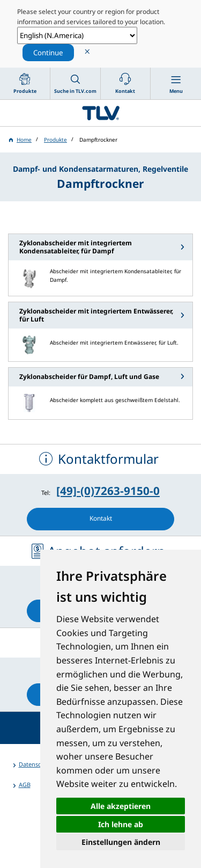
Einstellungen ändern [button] (121, 842)
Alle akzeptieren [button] (121, 806)
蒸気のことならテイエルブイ (100, 113)
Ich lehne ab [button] (121, 824)
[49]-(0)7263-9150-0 (108, 491)
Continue (48, 53)
